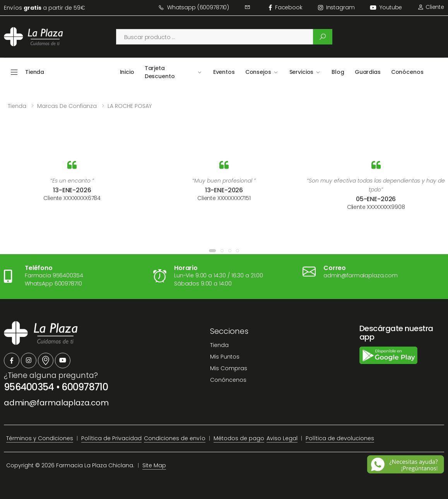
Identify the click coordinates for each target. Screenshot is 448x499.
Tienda (17, 106)
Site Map (154, 465)
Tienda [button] (35, 72)
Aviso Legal (282, 438)
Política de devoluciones (340, 438)
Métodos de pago (239, 438)
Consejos (258, 72)
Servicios (302, 72)
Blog (338, 72)
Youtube (386, 7)
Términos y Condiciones (40, 438)
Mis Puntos (225, 357)
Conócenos (407, 72)
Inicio (127, 72)
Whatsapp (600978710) (194, 7)
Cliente (431, 7)
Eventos (224, 72)
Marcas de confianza (67, 106)
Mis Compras (229, 368)
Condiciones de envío (175, 438)
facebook (286, 7)
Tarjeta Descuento (160, 72)
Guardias (368, 72)
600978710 (85, 387)
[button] (212, 251)
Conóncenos (228, 380)
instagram (336, 7)
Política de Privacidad (111, 438)
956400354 (29, 387)
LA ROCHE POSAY (130, 106)
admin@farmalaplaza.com (56, 403)
